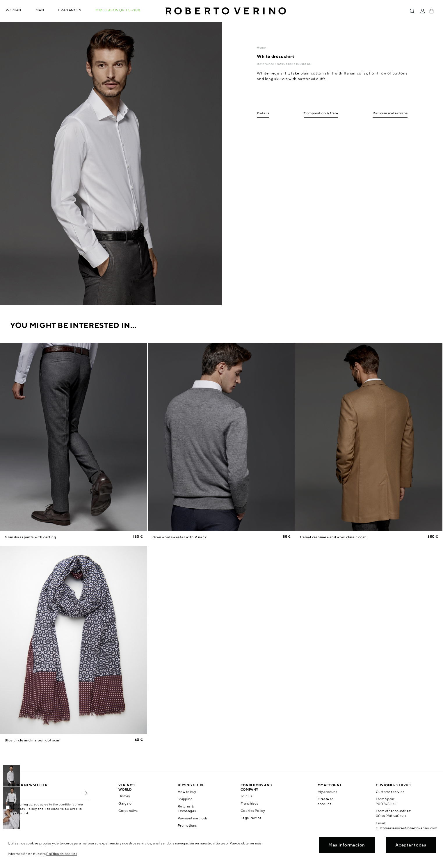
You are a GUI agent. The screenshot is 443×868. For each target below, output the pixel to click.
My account (327, 792)
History (124, 796)
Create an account (326, 801)
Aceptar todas (411, 845)
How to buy (187, 792)
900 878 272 (386, 804)
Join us (246, 796)
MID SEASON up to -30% (118, 10)
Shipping (185, 799)
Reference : (267, 64)
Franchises (249, 803)
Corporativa (128, 811)
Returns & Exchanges (187, 809)
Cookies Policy (253, 811)
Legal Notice (251, 818)
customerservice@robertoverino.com (406, 828)
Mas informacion (347, 845)
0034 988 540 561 (391, 816)
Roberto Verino (226, 11)
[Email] (43, 793)
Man (40, 10)
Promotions (187, 825)
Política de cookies (62, 854)
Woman (14, 10)
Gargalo (125, 803)
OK (85, 793)
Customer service (390, 792)
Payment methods (193, 818)
